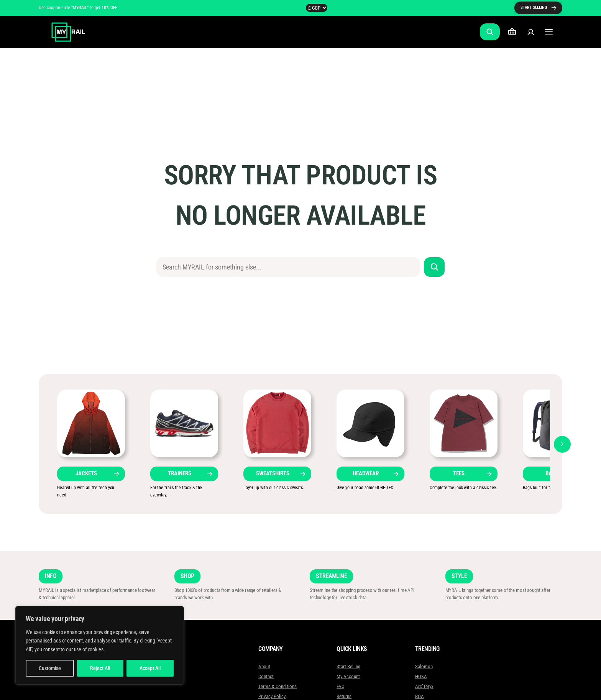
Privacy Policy (272, 696)
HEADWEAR (366, 474)
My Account (348, 676)
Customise (50, 668)
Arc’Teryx (424, 686)
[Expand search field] (490, 32)
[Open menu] (549, 32)
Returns (344, 696)
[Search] (434, 267)
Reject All (100, 668)
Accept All (150, 668)
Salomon (424, 666)
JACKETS (86, 474)
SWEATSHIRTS (273, 474)
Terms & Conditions (278, 686)
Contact (266, 676)
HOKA (421, 676)
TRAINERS (180, 474)
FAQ (341, 686)
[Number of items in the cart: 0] (512, 32)
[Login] (531, 32)
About (264, 666)
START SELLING (534, 7)
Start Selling (348, 666)
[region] (100, 645)
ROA (419, 696)
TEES (459, 474)
